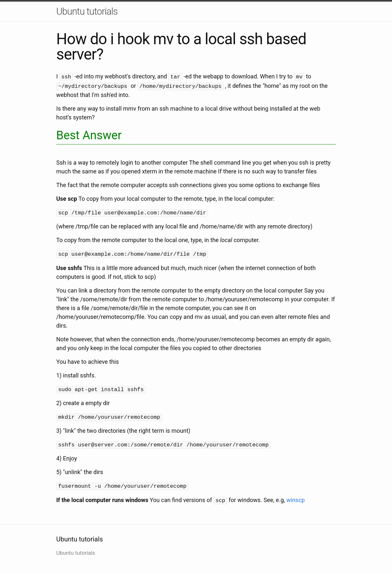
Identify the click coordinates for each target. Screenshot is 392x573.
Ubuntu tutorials (87, 11)
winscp (296, 496)
